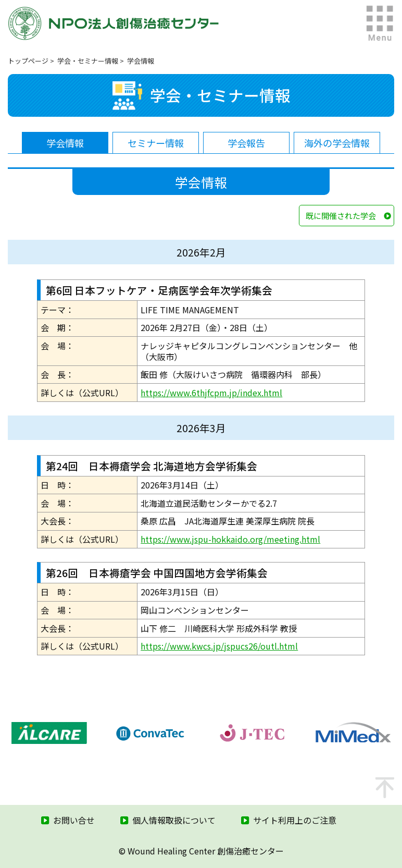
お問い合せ (74, 820)
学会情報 (65, 143)
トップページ (28, 61)
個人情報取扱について (174, 820)
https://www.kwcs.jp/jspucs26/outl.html (219, 646)
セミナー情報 (156, 143)
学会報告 (246, 143)
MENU (380, 23)
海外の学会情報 (337, 143)
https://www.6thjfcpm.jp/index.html (211, 393)
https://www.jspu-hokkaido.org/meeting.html (230, 539)
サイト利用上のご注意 (295, 820)
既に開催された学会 (341, 216)
